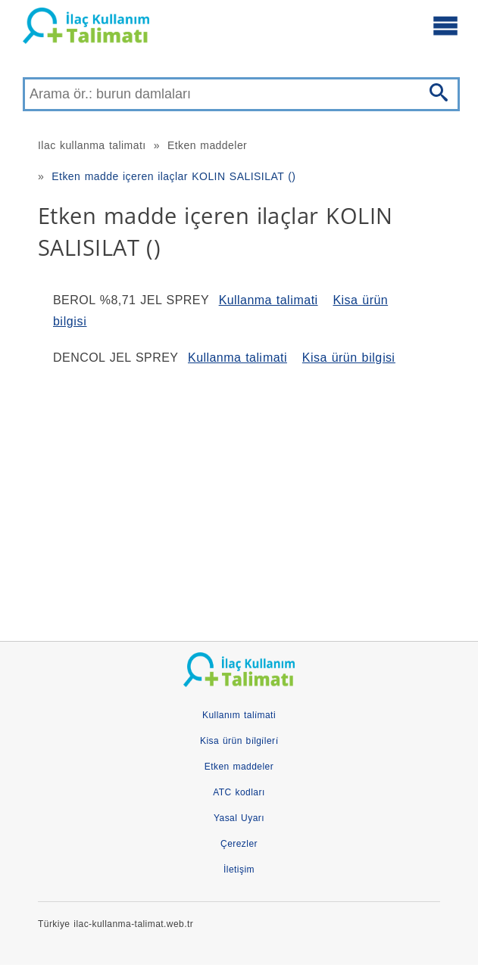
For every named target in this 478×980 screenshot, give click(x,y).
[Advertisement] (239, 497)
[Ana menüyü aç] (445, 25)
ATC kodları (239, 792)
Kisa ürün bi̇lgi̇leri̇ (239, 741)
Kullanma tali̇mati (269, 300)
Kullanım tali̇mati (239, 715)
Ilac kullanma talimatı (92, 145)
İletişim (239, 870)
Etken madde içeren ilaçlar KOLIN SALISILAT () (173, 176)
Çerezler (239, 844)
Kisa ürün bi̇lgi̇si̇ (349, 358)
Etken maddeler (207, 145)
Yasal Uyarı (239, 818)
